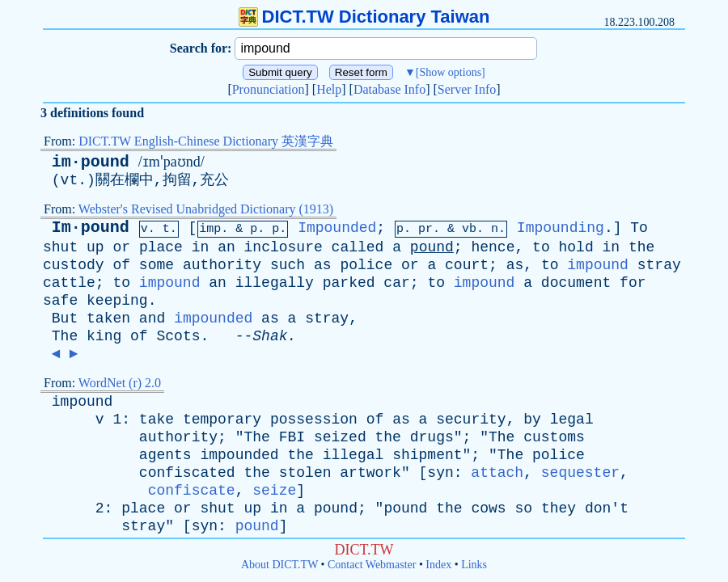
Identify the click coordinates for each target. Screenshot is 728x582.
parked (349, 283)
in (201, 247)
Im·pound (91, 228)
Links (474, 565)
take (157, 420)
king (104, 336)
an (226, 247)
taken (108, 318)
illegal (353, 455)
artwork (370, 473)
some (157, 265)
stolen (305, 473)
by (532, 420)
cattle (69, 283)
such (288, 265)
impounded (213, 318)
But (65, 318)
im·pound (91, 162)
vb (469, 229)
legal (572, 420)
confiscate (192, 491)
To (639, 228)
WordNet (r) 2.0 (120, 383)
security (471, 420)
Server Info (467, 89)
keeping (117, 301)
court (467, 265)
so (523, 508)
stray (659, 265)
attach (497, 473)
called (358, 247)
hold (576, 247)
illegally (275, 283)
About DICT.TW (279, 565)
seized (340, 437)
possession (314, 420)
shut (60, 247)
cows (488, 508)
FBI (292, 437)
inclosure (284, 247)
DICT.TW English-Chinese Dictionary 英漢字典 (206, 141)
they (559, 508)
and (152, 318)
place (161, 247)
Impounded (337, 228)
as (323, 265)
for (633, 283)
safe (60, 301)
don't (607, 508)
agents (165, 455)
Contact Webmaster (372, 565)
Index (438, 565)
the (641, 247)
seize (274, 491)
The (65, 336)
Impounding (561, 228)
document (576, 283)
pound (432, 247)
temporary (222, 420)
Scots (178, 336)
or (121, 247)
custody (74, 265)
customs (554, 437)
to (541, 247)
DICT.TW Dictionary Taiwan (364, 17)
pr (425, 229)
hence (493, 247)
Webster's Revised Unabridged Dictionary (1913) (206, 209)
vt (70, 180)
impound (598, 265)
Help (329, 89)
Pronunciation (269, 89)
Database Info (389, 89)
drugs (432, 437)
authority (222, 265)
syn (440, 473)
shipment (427, 455)
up (95, 247)
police (366, 265)
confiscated (187, 473)
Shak (270, 336)
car (396, 283)
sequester (580, 473)
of (121, 265)
